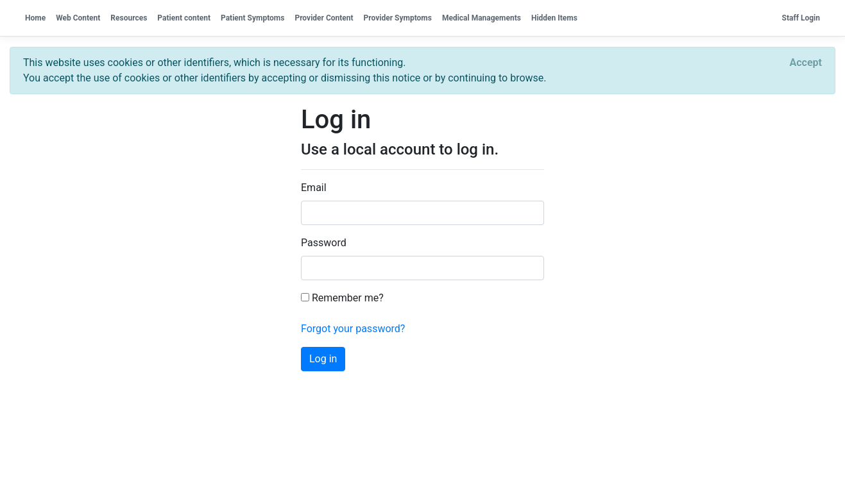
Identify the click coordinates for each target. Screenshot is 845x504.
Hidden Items (554, 18)
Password (324, 243)
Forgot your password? (353, 329)
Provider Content (324, 18)
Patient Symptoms (252, 18)
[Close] (806, 63)
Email (314, 188)
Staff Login (801, 18)
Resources (129, 18)
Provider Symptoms (398, 18)
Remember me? (342, 298)
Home (35, 18)
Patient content (184, 18)
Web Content (78, 18)
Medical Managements (482, 18)
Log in (323, 359)
